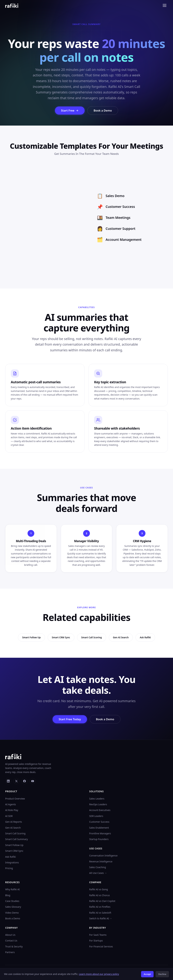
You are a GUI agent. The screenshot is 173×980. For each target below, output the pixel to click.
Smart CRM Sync (14, 851)
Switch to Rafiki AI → (101, 919)
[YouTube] (33, 781)
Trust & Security (14, 947)
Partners (10, 952)
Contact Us (11, 941)
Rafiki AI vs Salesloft (100, 913)
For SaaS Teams (98, 935)
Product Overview (15, 799)
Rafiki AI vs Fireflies (100, 907)
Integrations (12, 863)
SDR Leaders (96, 816)
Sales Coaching (98, 867)
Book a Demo (103, 110)
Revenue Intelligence (101, 862)
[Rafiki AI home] (12, 5)
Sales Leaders (97, 799)
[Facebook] (24, 781)
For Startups (96, 941)
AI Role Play (12, 810)
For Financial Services (101, 947)
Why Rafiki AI (13, 890)
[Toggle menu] (165, 5)
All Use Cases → (98, 873)
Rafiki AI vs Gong (98, 890)
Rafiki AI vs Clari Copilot (102, 901)
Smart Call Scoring (15, 834)
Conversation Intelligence (103, 856)
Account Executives (100, 810)
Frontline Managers (100, 834)
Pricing (9, 868)
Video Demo (12, 913)
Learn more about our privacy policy (99, 974)
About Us (10, 935)
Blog (8, 895)
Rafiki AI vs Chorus (100, 895)
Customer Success (99, 822)
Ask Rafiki (11, 857)
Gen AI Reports (14, 822)
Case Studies (12, 901)
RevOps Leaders (98, 804)
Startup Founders (99, 839)
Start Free (70, 110)
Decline (162, 974)
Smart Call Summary (17, 839)
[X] (16, 781)
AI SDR (9, 816)
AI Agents (11, 804)
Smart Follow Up (14, 845)
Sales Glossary (13, 907)
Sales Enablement (99, 828)
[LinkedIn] (8, 781)
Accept (147, 974)
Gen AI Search (13, 828)
